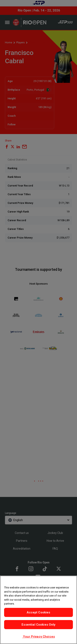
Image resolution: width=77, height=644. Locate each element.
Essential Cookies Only (38, 625)
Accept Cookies (38, 612)
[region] (38, 610)
